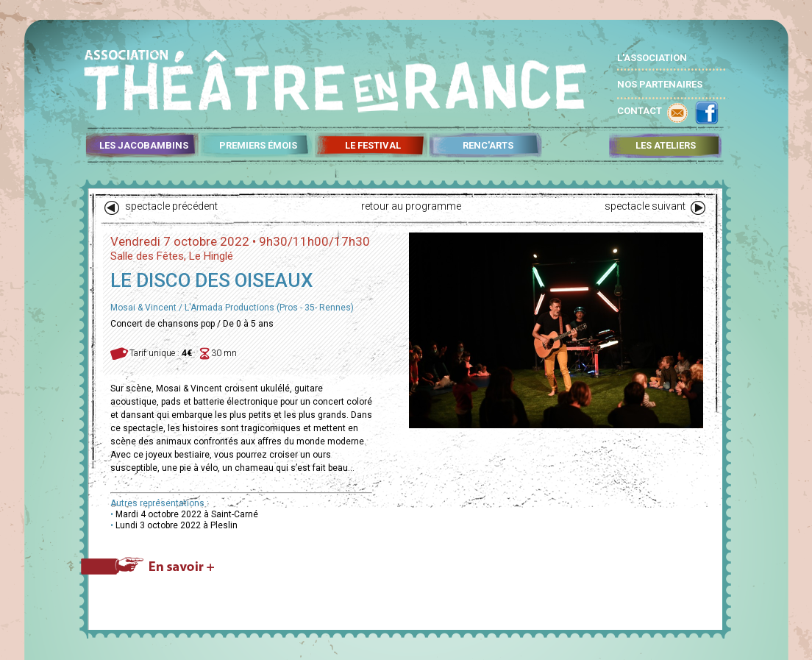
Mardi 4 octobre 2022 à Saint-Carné (187, 514)
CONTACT (640, 111)
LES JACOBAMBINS (144, 146)
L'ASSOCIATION (652, 58)
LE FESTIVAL (373, 146)
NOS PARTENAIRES (660, 84)
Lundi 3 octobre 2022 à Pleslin (177, 525)
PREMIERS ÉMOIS (258, 146)
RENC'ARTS (488, 146)
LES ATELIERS (666, 146)
